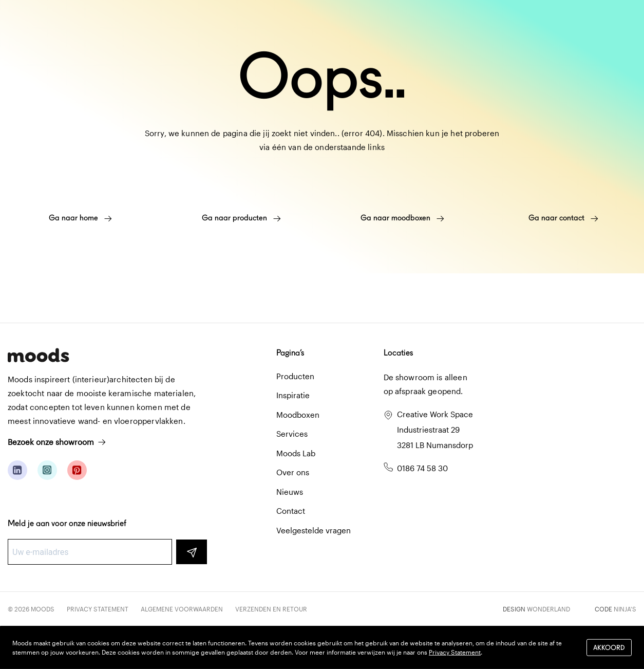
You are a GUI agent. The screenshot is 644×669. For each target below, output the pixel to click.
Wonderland (548, 609)
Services (292, 434)
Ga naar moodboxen (402, 218)
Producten (295, 376)
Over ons (293, 472)
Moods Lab (296, 453)
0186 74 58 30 (422, 468)
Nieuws (290, 492)
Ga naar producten (241, 218)
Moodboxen (298, 415)
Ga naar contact (563, 218)
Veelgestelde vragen (314, 530)
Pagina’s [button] (290, 353)
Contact (291, 511)
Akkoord (609, 647)
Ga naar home (80, 218)
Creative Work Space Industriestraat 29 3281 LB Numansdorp (435, 430)
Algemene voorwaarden (182, 609)
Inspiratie (293, 395)
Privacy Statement (98, 609)
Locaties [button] (398, 353)
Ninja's (625, 609)
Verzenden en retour (271, 609)
